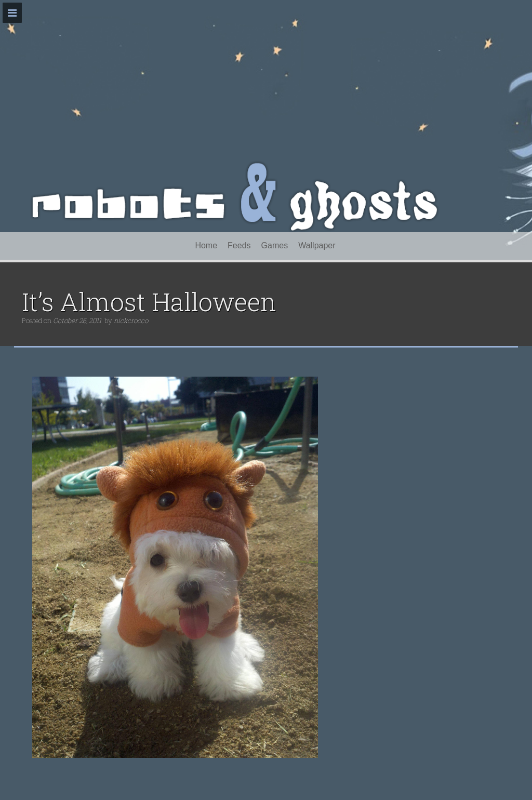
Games (275, 245)
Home (206, 245)
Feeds (239, 245)
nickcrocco (131, 321)
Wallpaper (317, 245)
